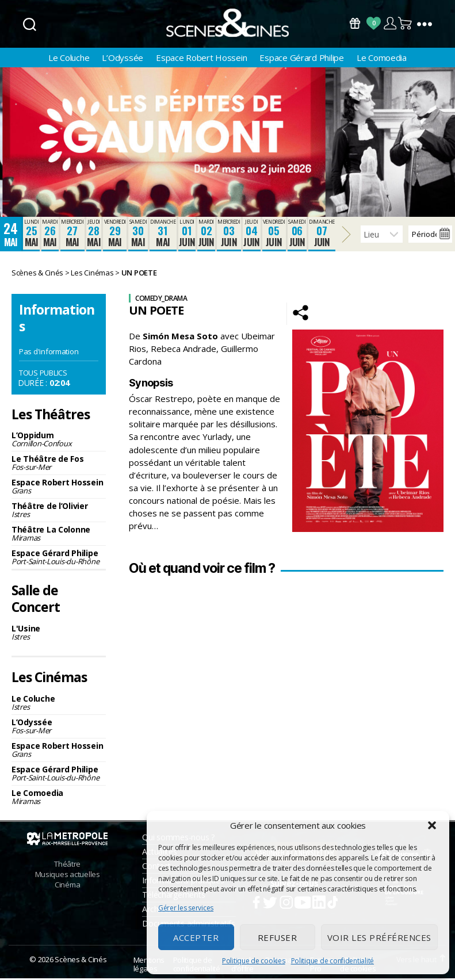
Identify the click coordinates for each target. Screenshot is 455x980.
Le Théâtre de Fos (59, 464)
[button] (432, 825)
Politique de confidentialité (332, 961)
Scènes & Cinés (81, 961)
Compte (390, 23)
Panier (406, 23)
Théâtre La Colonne (59, 535)
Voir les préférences (379, 937)
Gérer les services (186, 908)
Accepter (196, 937)
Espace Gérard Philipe (301, 59)
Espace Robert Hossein (201, 59)
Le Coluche (69, 59)
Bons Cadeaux (355, 23)
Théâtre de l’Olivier (59, 512)
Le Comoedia (382, 59)
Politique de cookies (254, 961)
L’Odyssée (123, 59)
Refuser (278, 937)
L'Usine (59, 634)
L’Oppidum (59, 441)
